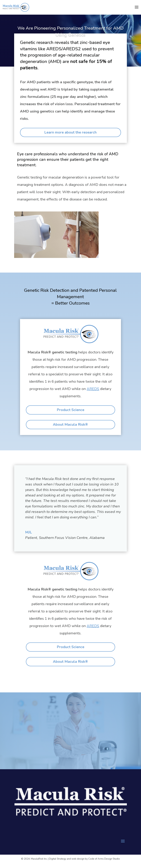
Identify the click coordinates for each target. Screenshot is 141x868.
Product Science (70, 410)
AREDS (93, 389)
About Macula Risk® (70, 424)
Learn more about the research (70, 132)
